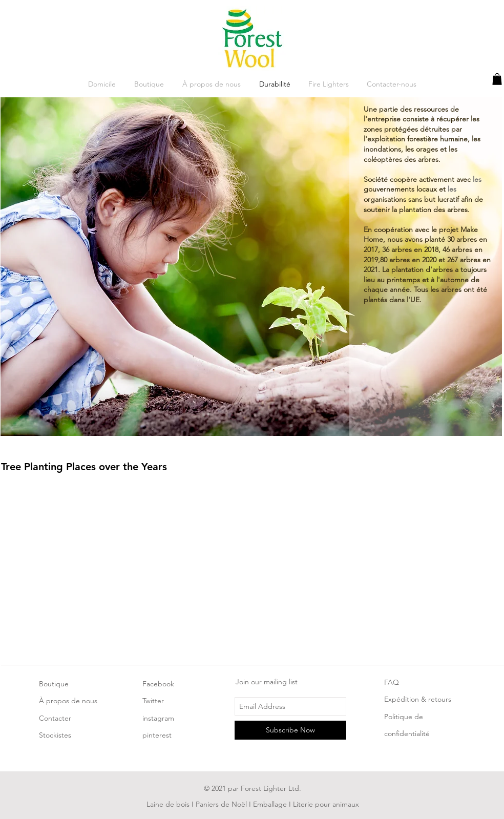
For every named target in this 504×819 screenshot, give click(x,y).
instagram (158, 718)
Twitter (153, 701)
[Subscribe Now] (290, 730)
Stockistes (55, 735)
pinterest (157, 735)
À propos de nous (68, 701)
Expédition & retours (418, 699)
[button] (497, 79)
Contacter (55, 718)
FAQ (392, 682)
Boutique (54, 684)
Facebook (158, 684)
